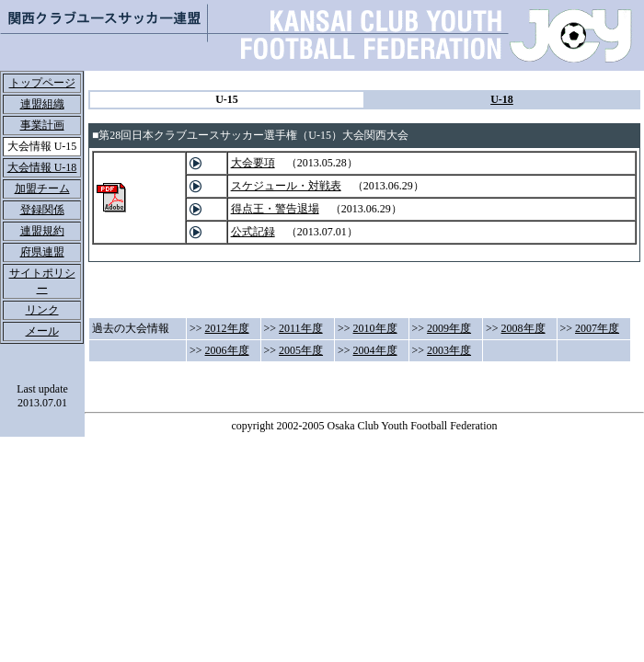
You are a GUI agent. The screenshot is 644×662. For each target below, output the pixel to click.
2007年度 (597, 328)
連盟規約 (42, 231)
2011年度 (301, 328)
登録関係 (42, 210)
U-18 (502, 99)
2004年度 (375, 350)
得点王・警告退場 (275, 209)
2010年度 (375, 328)
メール (42, 331)
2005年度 (301, 350)
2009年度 (449, 328)
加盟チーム (42, 188)
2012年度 (227, 328)
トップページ (42, 83)
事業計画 (42, 125)
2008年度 (523, 328)
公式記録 (253, 232)
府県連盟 (42, 252)
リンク (42, 310)
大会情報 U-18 (42, 167)
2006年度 (227, 350)
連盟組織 (42, 104)
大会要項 (253, 163)
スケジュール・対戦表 (286, 186)
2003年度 (449, 350)
